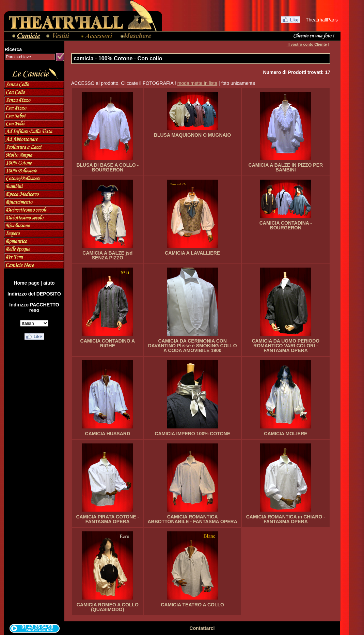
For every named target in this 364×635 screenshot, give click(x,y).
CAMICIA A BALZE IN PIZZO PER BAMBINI (286, 167)
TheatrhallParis (322, 20)
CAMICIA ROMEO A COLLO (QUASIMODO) (108, 607)
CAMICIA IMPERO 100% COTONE (192, 434)
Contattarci (202, 628)
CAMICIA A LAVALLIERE (192, 253)
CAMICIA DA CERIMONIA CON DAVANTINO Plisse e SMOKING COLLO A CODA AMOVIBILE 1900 (193, 346)
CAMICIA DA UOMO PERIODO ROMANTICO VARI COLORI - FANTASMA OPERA (286, 346)
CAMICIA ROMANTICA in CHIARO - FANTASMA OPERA (286, 519)
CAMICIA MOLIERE (286, 434)
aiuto (49, 283)
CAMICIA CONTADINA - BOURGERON (286, 225)
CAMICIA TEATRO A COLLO (192, 605)
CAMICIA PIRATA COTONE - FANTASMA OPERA (107, 519)
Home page (26, 283)
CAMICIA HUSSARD (108, 434)
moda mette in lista (197, 83)
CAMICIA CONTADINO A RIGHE (108, 343)
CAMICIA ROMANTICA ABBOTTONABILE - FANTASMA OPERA (192, 519)
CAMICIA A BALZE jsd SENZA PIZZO (107, 255)
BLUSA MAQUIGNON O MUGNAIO (193, 135)
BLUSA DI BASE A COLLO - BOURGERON (107, 167)
